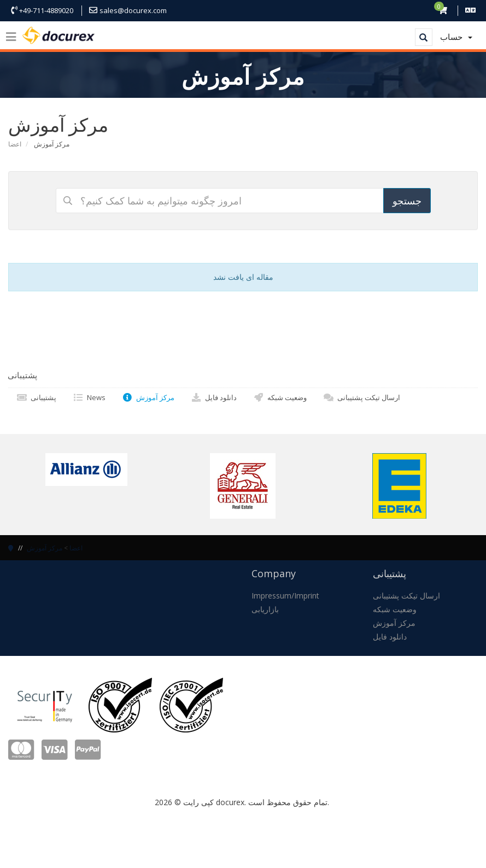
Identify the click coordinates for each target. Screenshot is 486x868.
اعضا (15, 144)
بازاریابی (265, 609)
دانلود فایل (214, 397)
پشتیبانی (36, 397)
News (89, 397)
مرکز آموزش (148, 397)
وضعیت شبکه (280, 397)
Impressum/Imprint (285, 596)
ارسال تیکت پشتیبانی (362, 397)
